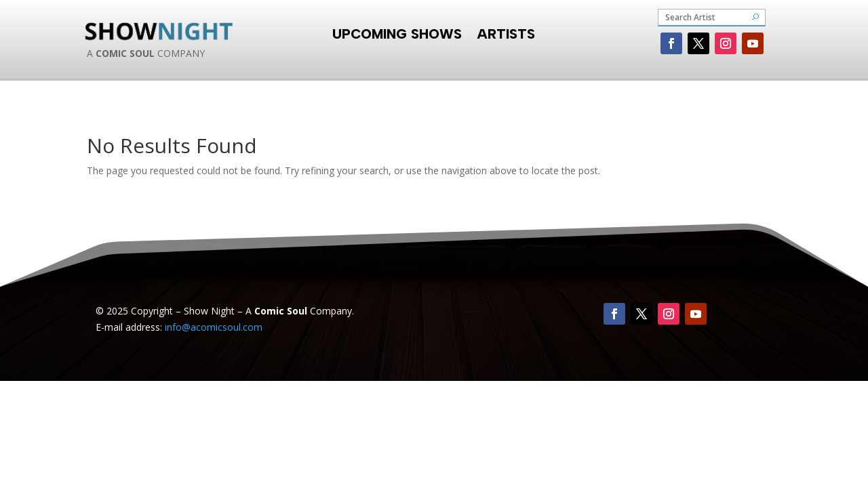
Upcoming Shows (397, 32)
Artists (506, 32)
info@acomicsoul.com (214, 327)
